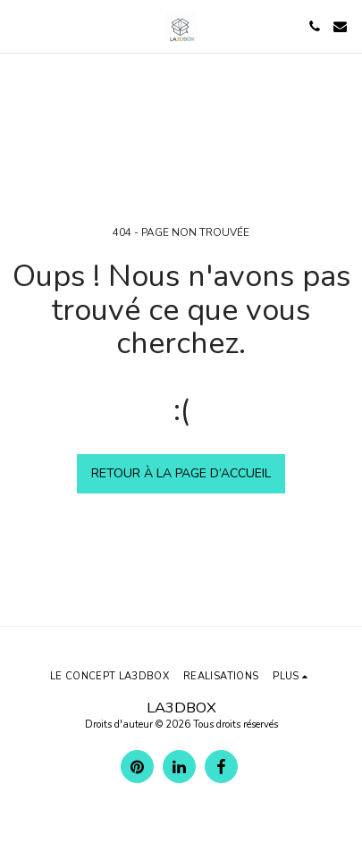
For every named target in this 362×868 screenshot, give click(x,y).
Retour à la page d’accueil (181, 473)
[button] (20, 25)
